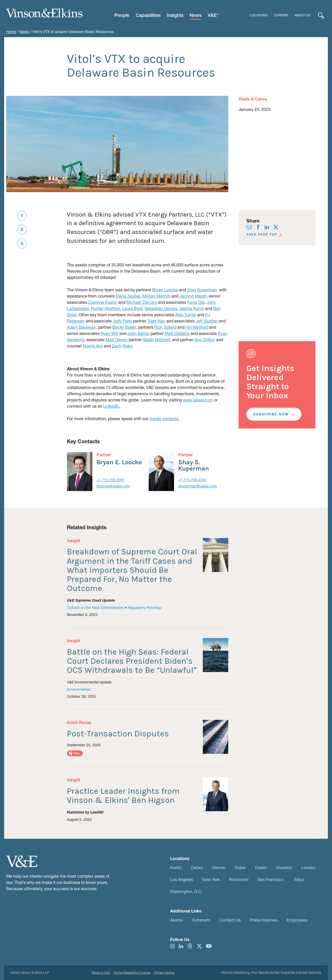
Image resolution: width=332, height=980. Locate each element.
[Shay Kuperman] (161, 472)
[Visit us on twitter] (276, 226)
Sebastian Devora (161, 308)
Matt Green (116, 340)
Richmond (239, 879)
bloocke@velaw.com (113, 486)
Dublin (261, 867)
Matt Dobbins (177, 333)
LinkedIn (111, 406)
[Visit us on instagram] (172, 946)
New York (211, 879)
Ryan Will (109, 333)
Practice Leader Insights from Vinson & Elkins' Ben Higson (123, 796)
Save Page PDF (264, 234)
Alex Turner (186, 315)
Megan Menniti (156, 296)
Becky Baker (124, 327)
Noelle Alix (93, 346)
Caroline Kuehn (103, 302)
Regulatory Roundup (145, 608)
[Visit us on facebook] (258, 226)
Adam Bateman (81, 327)
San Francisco (271, 879)
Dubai (240, 867)
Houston (284, 867)
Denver (219, 867)
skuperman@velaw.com (198, 486)
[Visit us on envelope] (249, 226)
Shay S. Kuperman (194, 465)
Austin (176, 867)
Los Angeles (182, 879)
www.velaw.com (198, 400)
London (308, 867)
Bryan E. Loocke (119, 462)
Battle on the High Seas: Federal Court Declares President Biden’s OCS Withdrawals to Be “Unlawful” (132, 661)
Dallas (197, 867)
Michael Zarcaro (142, 302)
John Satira (138, 333)
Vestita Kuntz (192, 308)
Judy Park (122, 321)
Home (11, 32)
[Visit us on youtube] (209, 946)
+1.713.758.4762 (192, 480)
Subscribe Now (274, 414)
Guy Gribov (205, 340)
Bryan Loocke (165, 290)
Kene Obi (196, 302)
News (24, 32)
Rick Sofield (165, 327)
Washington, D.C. (186, 891)
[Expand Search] (321, 15)
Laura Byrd (132, 308)
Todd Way (156, 321)
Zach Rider (122, 346)
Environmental (79, 689)
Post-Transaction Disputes (118, 734)
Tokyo (299, 879)
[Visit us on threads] (190, 946)
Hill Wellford (197, 327)
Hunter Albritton (105, 308)
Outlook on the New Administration (95, 608)
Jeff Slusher (207, 321)
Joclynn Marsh (193, 296)
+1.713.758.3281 (110, 480)
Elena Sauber (128, 296)
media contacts (164, 418)
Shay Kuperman (202, 290)
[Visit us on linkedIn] (267, 226)
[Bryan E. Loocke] (80, 472)
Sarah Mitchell (156, 340)
